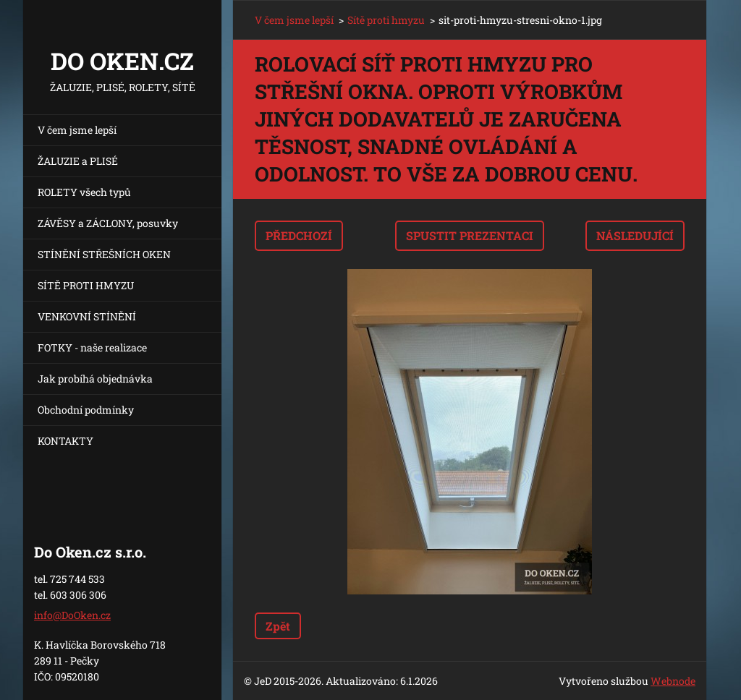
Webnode (673, 681)
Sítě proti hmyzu (386, 20)
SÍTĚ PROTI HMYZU (86, 285)
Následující (635, 235)
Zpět (278, 626)
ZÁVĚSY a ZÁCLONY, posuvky (108, 223)
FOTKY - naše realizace (92, 347)
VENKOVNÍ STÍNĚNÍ (87, 316)
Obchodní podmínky (86, 410)
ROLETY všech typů (84, 192)
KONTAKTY (65, 441)
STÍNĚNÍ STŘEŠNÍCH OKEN (104, 254)
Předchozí (299, 235)
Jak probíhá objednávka (95, 379)
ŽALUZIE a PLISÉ (78, 161)
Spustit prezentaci (470, 235)
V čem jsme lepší (77, 130)
